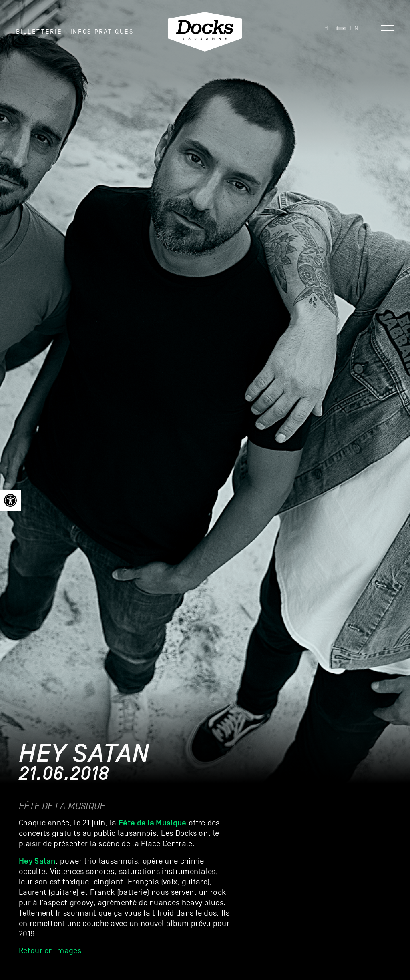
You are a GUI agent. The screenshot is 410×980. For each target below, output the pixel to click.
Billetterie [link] (39, 32)
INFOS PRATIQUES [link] (102, 32)
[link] (10, 500)
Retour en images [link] (50, 951)
